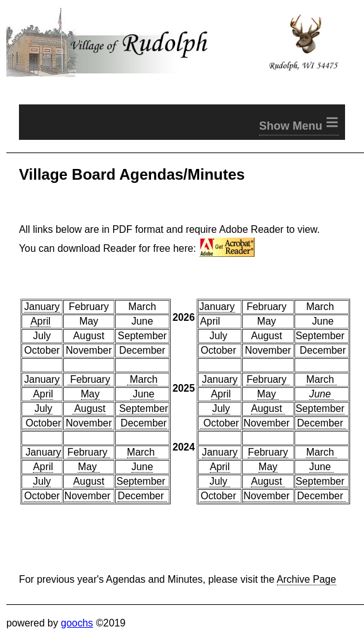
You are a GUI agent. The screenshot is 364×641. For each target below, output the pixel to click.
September (144, 408)
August (89, 408)
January (42, 307)
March (142, 379)
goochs (77, 623)
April (40, 321)
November (89, 423)
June (143, 394)
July (43, 408)
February (89, 379)
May (90, 394)
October (42, 423)
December (144, 423)
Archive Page (306, 579)
